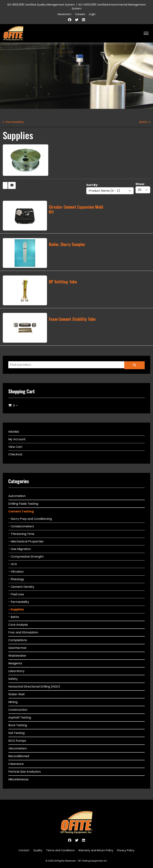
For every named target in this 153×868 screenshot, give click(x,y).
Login (92, 14)
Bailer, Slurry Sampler (67, 244)
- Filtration (16, 572)
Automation (17, 496)
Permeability (15, 122)
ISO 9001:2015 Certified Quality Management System (41, 5)
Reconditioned (19, 756)
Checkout (15, 454)
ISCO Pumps (17, 741)
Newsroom (65, 14)
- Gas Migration (20, 549)
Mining (13, 702)
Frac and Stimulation (23, 632)
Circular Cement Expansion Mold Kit (76, 209)
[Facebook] (70, 20)
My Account (17, 439)
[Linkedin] (84, 20)
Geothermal (17, 648)
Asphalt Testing (20, 717)
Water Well (16, 694)
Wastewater (17, 656)
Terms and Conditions (60, 850)
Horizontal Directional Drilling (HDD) (34, 687)
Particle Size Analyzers (25, 772)
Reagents (15, 663)
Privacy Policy (126, 850)
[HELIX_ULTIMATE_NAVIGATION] (146, 33)
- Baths (14, 617)
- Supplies (16, 609)
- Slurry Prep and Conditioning (30, 519)
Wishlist (14, 432)
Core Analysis (18, 625)
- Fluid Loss (16, 594)
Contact (24, 850)
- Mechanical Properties (26, 541)
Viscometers (18, 748)
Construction (18, 710)
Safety (13, 679)
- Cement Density (21, 587)
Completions (18, 640)
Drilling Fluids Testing (23, 504)
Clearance (16, 764)
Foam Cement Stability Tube (72, 319)
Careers (80, 14)
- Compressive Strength (26, 557)
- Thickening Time (21, 534)
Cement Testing (21, 511)
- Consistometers (21, 526)
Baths (143, 122)
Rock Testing (18, 725)
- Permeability (19, 602)
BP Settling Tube (63, 282)
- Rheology (16, 579)
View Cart (15, 447)
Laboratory (16, 671)
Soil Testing (16, 733)
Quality (38, 850)
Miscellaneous (18, 779)
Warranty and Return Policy (96, 850)
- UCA (13, 564)
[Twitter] (77, 20)
